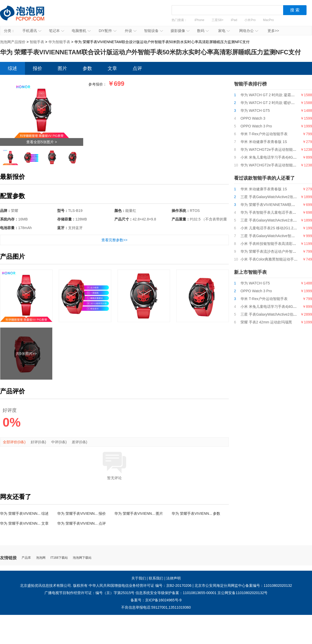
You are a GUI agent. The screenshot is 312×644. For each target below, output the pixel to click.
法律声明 (173, 578)
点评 (137, 68)
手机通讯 (32, 31)
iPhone (199, 20)
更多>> (273, 31)
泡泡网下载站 (82, 558)
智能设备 (154, 31)
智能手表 (37, 42)
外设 (131, 31)
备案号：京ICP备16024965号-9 (156, 600)
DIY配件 (108, 31)
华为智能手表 (59, 42)
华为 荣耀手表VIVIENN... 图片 (139, 513)
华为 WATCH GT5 (255, 110)
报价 (37, 68)
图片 (62, 68)
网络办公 (249, 31)
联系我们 (156, 578)
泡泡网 (41, 558)
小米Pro (250, 20)
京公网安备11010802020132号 (242, 593)
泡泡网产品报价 (27, 17)
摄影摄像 (180, 31)
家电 (224, 31)
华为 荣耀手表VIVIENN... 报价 (82, 513)
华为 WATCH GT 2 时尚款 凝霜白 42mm (273, 95)
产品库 (26, 558)
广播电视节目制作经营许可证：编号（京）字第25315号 (90, 593)
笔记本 (57, 31)
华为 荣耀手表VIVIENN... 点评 (82, 523)
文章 (112, 68)
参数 (87, 68)
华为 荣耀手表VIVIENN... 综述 (24, 513)
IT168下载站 (59, 558)
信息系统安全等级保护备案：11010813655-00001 (176, 593)
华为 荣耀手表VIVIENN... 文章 (24, 523)
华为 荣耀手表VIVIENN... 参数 (196, 513)
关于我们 (139, 578)
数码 (203, 31)
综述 (12, 68)
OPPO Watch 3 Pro (256, 126)
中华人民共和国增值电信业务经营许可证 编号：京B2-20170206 (140, 586)
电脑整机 (81, 31)
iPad (234, 20)
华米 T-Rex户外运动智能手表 (264, 134)
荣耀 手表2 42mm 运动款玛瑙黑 (266, 322)
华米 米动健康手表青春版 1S (264, 142)
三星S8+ (218, 20)
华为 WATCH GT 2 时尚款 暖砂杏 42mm (273, 103)
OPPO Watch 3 (253, 118)
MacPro (268, 20)
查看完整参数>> (114, 240)
